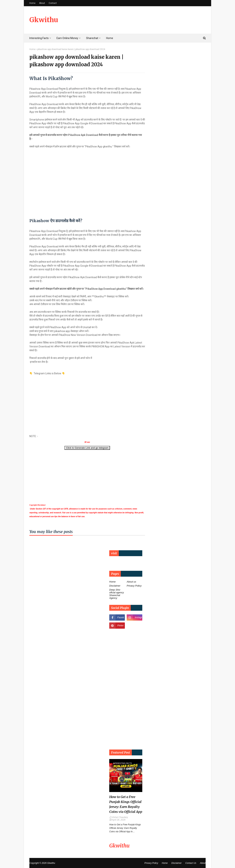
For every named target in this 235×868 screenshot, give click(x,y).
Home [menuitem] (110, 38)
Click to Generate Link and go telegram (87, 448)
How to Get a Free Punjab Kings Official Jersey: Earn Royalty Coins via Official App (126, 804)
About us (131, 582)
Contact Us (191, 863)
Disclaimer (115, 586)
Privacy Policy (134, 586)
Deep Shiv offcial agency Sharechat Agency (117, 594)
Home (32, 3)
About (42, 3)
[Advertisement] (87, 401)
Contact (53, 3)
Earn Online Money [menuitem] (67, 38)
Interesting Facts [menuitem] (39, 38)
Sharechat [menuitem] (92, 38)
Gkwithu (44, 20)
